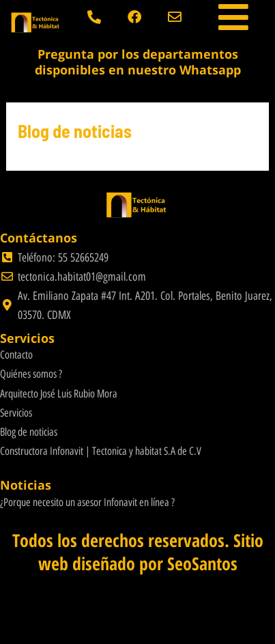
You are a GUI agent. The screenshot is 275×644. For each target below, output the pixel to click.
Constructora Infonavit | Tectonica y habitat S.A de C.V (101, 451)
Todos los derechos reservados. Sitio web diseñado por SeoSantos (138, 552)
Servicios (16, 413)
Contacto (16, 355)
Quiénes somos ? (31, 374)
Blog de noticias (29, 432)
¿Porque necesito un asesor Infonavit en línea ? (87, 502)
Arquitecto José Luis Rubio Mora (59, 394)
